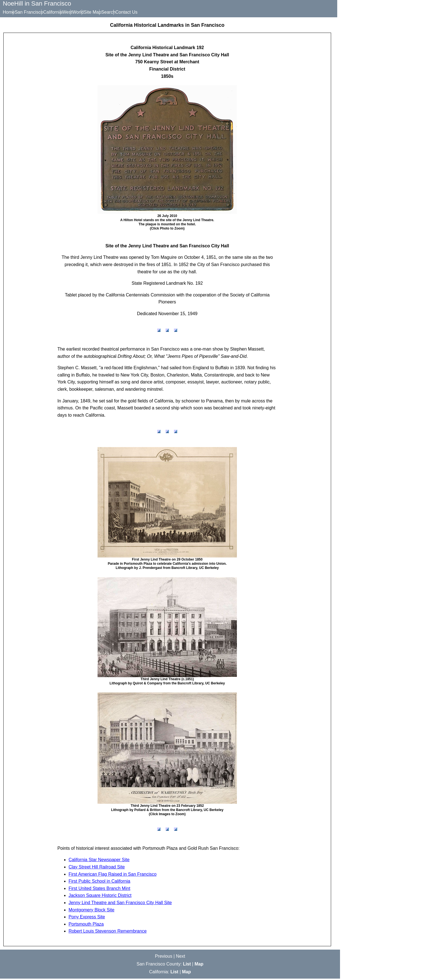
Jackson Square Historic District (100, 897)
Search (133, 12)
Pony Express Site (87, 918)
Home (9, 12)
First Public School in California (99, 883)
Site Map (113, 12)
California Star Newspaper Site (99, 861)
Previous (164, 958)
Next (180, 958)
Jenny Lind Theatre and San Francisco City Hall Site (120, 904)
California (61, 12)
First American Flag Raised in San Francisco (113, 876)
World (95, 12)
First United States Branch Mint (99, 890)
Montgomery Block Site (92, 911)
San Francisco (33, 12)
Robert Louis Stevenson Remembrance (108, 932)
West (80, 12)
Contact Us (156, 12)
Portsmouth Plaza (86, 925)
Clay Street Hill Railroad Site (97, 868)
